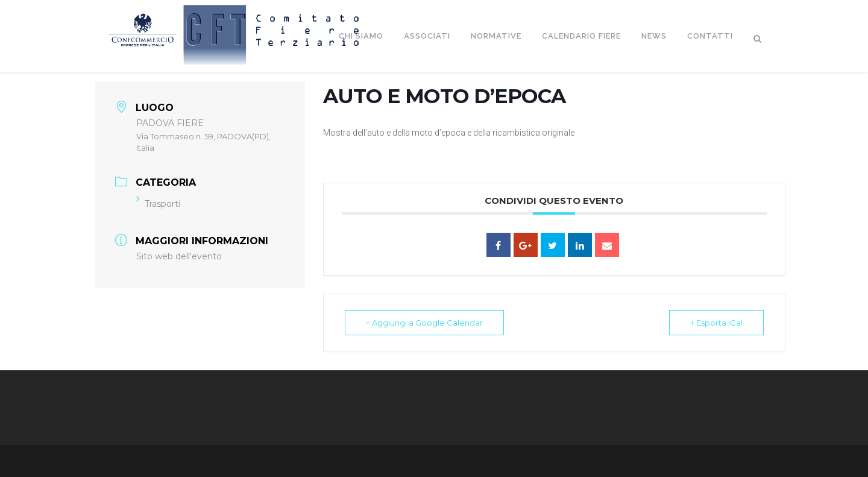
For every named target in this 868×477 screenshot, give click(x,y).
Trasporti (158, 204)
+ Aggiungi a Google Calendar (424, 323)
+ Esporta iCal (716, 323)
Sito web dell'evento (179, 256)
